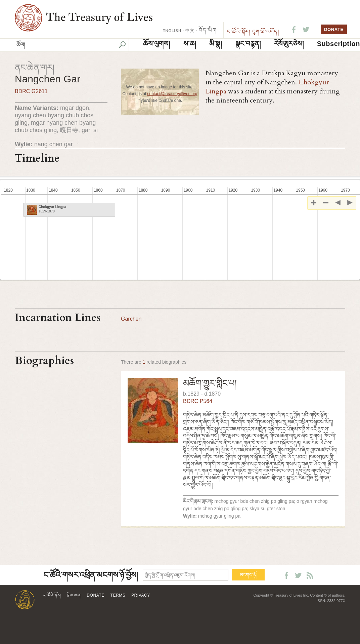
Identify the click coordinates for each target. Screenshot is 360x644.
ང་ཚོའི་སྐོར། (239, 31)
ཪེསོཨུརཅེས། (289, 44)
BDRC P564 (198, 401)
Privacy (141, 595)
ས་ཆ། (190, 44)
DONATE (334, 29)
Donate (96, 595)
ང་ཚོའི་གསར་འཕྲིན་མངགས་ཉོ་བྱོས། (91, 575)
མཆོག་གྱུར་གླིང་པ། (210, 383)
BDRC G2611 (31, 91)
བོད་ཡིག (208, 30)
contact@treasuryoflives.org (172, 94)
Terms (118, 595)
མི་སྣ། (216, 44)
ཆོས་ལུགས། (157, 44)
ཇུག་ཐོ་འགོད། (266, 31)
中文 (190, 31)
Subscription (339, 44)
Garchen (131, 319)
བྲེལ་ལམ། (74, 595)
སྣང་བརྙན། (248, 44)
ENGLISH (172, 31)
